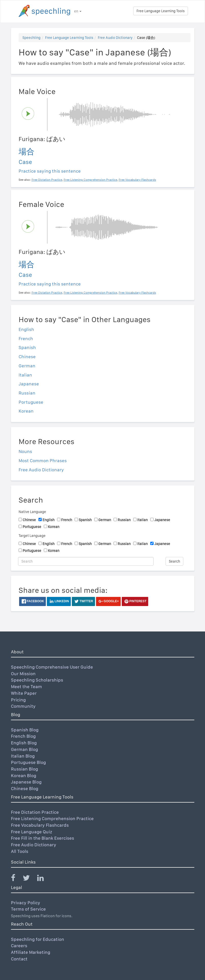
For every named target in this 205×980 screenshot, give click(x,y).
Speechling (31, 38)
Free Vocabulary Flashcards (40, 825)
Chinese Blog (25, 788)
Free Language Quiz (32, 832)
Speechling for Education (38, 939)
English (26, 329)
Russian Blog (24, 769)
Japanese (29, 384)
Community (23, 706)
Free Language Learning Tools (161, 11)
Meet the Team (26, 687)
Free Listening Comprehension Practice (52, 818)
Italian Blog (23, 756)
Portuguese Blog (28, 762)
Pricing (18, 700)
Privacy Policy (26, 903)
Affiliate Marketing (31, 952)
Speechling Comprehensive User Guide (52, 667)
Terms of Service (28, 909)
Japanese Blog (26, 782)
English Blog (24, 743)
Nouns (25, 451)
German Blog (24, 749)
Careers (19, 946)
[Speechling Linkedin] (44, 879)
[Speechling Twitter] (29, 879)
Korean (26, 411)
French (26, 338)
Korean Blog (24, 775)
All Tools (20, 851)
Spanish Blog (25, 730)
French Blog (23, 736)
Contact (19, 959)
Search (174, 561)
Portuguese (31, 402)
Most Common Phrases (43, 461)
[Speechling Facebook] (16, 879)
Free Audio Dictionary (115, 38)
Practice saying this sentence (50, 171)
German (27, 366)
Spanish (27, 347)
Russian (27, 393)
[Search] (86, 561)
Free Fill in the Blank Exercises (43, 838)
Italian (25, 375)
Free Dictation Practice (35, 812)
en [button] (78, 11)
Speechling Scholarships (37, 680)
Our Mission (23, 674)
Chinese (27, 357)
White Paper (24, 693)
